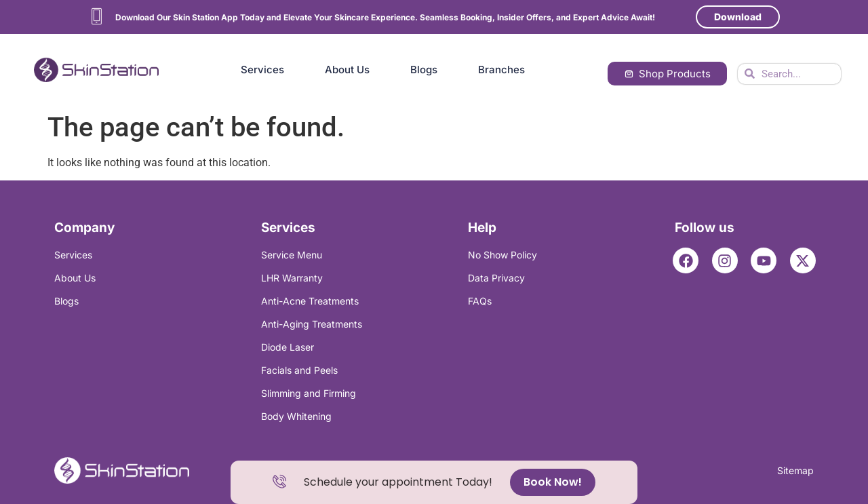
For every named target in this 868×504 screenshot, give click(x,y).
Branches (501, 70)
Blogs (424, 70)
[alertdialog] (434, 482)
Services (262, 70)
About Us (347, 70)
